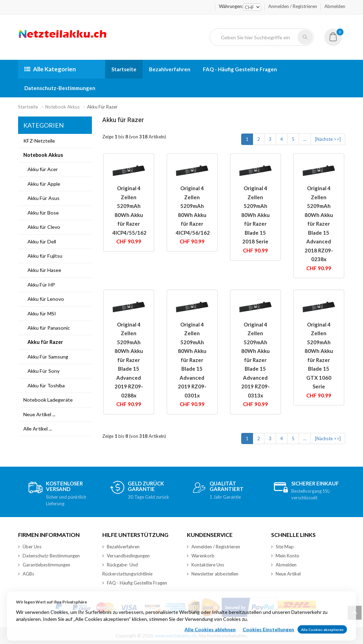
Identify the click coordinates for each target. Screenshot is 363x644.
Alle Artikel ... (38, 429)
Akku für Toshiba (44, 385)
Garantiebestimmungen (44, 565)
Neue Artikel (286, 574)
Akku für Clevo (42, 227)
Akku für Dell (40, 241)
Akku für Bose (41, 213)
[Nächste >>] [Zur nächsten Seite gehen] (328, 139)
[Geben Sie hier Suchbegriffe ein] (257, 37)
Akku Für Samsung (46, 357)
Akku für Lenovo (44, 299)
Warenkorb (201, 556)
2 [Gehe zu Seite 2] (259, 139)
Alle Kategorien (50, 69)
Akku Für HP (39, 285)
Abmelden (335, 6)
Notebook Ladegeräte (48, 400)
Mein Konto (285, 556)
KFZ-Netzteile (39, 141)
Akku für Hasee (42, 270)
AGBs (26, 574)
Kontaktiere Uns (206, 565)
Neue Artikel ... (39, 414)
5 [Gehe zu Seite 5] (293, 139)
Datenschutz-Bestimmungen (60, 88)
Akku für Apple (42, 184)
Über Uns (30, 547)
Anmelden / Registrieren (293, 6)
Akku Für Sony (41, 371)
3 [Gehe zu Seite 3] (270, 139)
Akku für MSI (40, 313)
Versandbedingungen (126, 556)
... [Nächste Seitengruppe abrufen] (305, 139)
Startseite (124, 69)
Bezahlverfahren (170, 69)
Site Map (282, 547)
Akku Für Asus (41, 198)
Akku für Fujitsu (43, 256)
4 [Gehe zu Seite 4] (282, 139)
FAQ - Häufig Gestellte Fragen (240, 69)
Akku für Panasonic (47, 328)
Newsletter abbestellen (213, 574)
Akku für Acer (41, 169)
